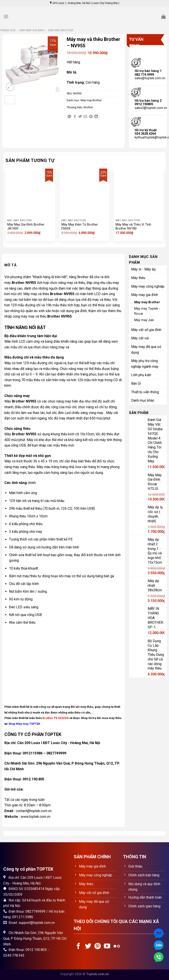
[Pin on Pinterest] (91, 117)
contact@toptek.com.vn (34, 811)
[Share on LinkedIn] (96, 117)
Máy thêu (138, 278)
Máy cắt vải (140, 338)
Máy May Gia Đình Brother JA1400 (26, 227)
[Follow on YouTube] (107, 947)
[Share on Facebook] (75, 117)
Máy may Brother (61, 30)
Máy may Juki (144, 320)
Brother (88, 107)
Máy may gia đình (32, 30)
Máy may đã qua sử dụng (146, 350)
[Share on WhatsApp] (69, 117)
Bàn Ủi (136, 383)
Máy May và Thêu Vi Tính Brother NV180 (133, 227)
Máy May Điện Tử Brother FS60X (80, 227)
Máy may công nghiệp (148, 286)
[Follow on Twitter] (88, 947)
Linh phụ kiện (141, 375)
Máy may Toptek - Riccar (147, 311)
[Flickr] (117, 947)
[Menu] (6, 16)
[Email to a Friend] (85, 117)
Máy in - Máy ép (143, 269)
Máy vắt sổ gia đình (146, 330)
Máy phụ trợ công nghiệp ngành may (145, 364)
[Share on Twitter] (80, 117)
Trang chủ (8, 30)
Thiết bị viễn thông (145, 392)
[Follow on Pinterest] (98, 947)
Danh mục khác (143, 400)
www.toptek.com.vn (36, 817)
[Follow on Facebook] (78, 947)
